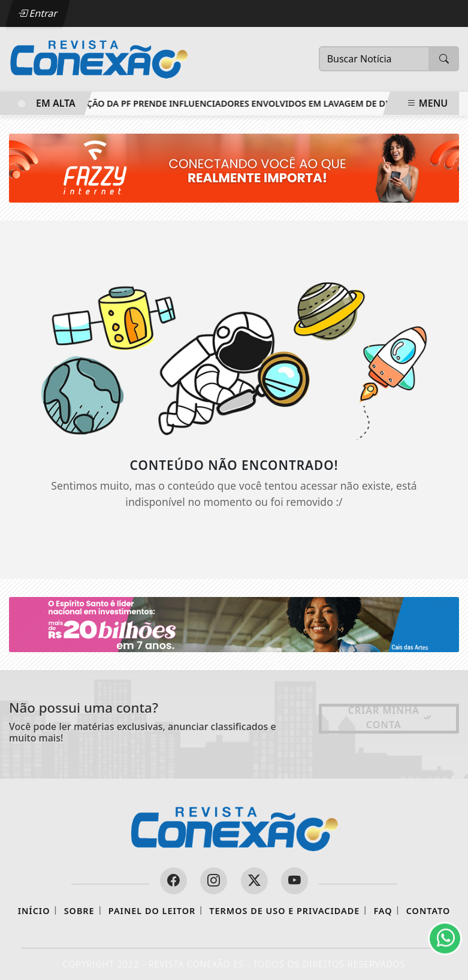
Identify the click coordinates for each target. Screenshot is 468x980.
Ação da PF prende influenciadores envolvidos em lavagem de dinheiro (253, 103)
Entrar (38, 13)
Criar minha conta (390, 717)
